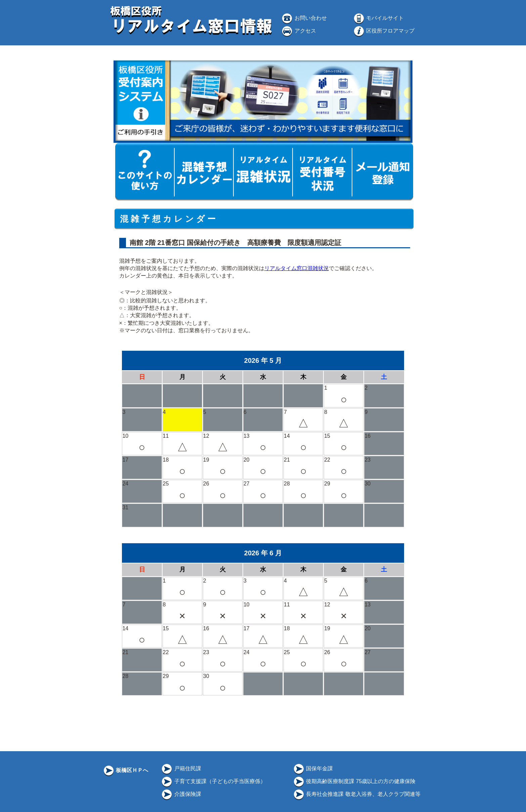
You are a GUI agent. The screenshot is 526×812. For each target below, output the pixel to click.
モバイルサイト (378, 18)
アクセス (298, 31)
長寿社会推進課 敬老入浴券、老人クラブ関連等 (357, 794)
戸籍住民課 (181, 768)
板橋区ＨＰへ (125, 770)
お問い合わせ (304, 18)
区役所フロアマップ (384, 31)
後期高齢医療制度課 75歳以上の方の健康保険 (354, 781)
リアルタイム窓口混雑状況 (297, 268)
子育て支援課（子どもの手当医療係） (213, 781)
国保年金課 (313, 768)
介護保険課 (181, 794)
